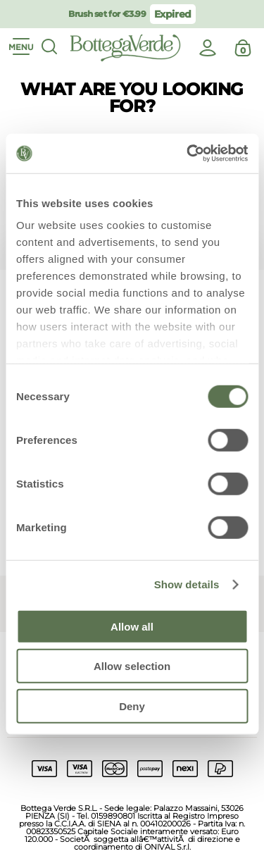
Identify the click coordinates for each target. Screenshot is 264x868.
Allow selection (132, 666)
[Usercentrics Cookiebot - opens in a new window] (188, 154)
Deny (132, 706)
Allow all (132, 626)
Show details (187, 584)
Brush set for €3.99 (107, 14)
